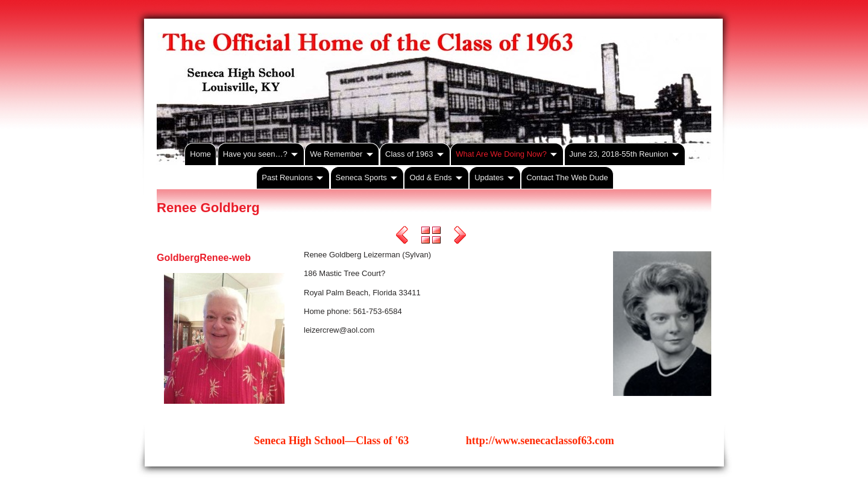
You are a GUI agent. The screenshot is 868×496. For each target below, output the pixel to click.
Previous (402, 237)
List (431, 237)
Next (460, 237)
